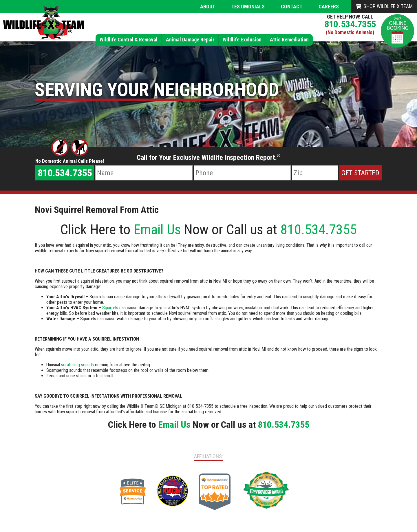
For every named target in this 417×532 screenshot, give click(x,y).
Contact (292, 7)
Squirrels (110, 308)
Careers (329, 7)
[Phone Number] (242, 173)
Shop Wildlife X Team (388, 6)
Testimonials (248, 7)
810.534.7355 (350, 24)
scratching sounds (77, 365)
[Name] (144, 173)
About (208, 7)
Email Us (157, 230)
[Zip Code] (315, 173)
